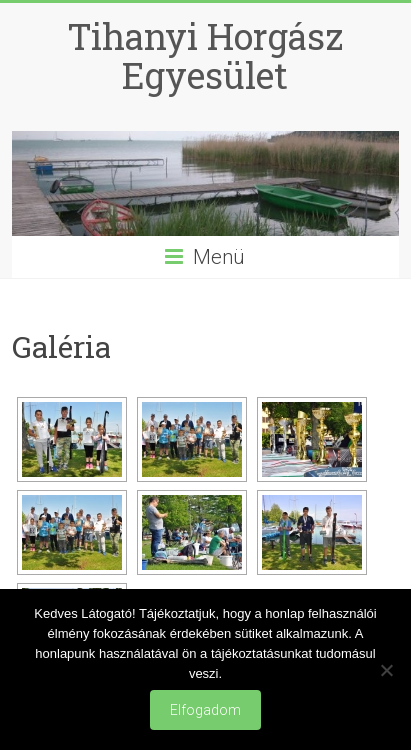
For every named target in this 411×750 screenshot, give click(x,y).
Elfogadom (205, 710)
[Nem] (386, 670)
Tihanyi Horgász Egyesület (205, 55)
